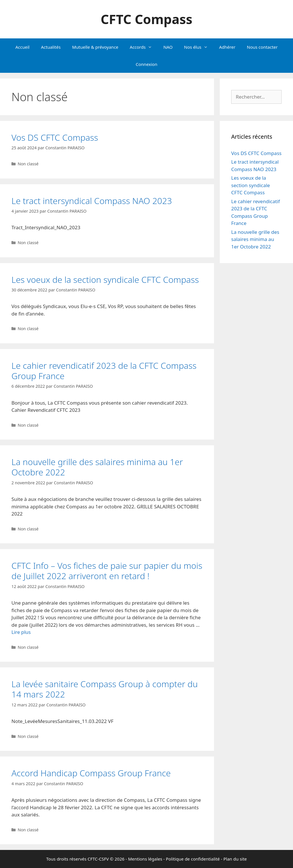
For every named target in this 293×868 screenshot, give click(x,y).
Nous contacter (262, 47)
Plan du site (235, 859)
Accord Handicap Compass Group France (91, 773)
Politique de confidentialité (193, 859)
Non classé (28, 164)
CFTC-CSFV (98, 859)
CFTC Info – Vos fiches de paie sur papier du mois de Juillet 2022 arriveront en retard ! (107, 571)
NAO (168, 47)
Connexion (146, 64)
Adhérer (227, 47)
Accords (144, 47)
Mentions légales (145, 859)
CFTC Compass (147, 19)
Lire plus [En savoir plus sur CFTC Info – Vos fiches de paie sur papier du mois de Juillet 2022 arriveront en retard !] (21, 632)
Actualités (51, 47)
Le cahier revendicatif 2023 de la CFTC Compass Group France (104, 371)
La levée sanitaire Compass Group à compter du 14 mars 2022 (105, 689)
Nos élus (199, 47)
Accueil (22, 47)
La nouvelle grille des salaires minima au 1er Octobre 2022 (97, 467)
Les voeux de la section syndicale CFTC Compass (105, 280)
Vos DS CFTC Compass (55, 137)
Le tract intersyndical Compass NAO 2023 (92, 201)
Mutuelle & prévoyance (95, 47)
